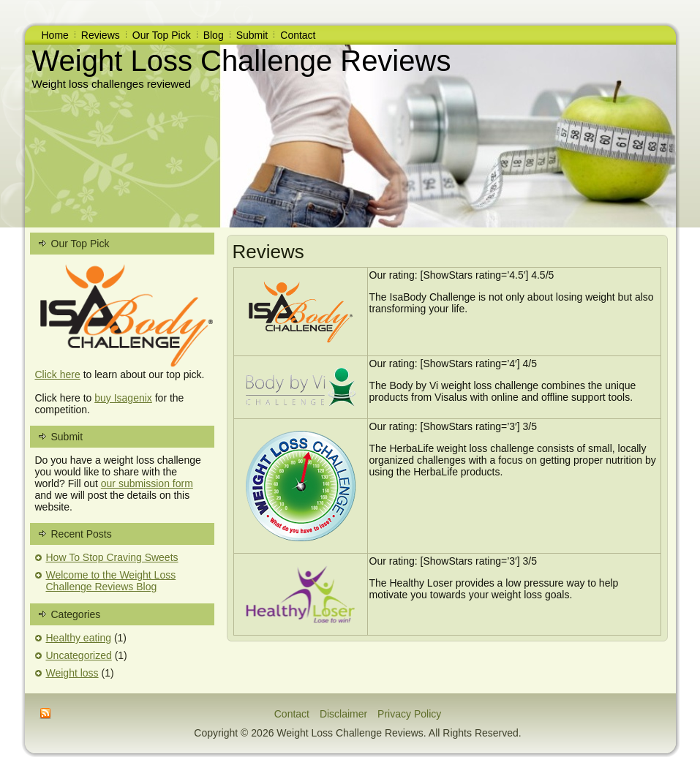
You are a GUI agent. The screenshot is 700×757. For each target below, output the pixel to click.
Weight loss (72, 673)
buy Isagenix (123, 398)
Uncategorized (79, 655)
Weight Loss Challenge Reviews (242, 61)
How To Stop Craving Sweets (112, 557)
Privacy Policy (409, 714)
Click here (58, 374)
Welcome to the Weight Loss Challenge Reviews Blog (111, 581)
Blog (214, 35)
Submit (252, 35)
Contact (298, 35)
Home (55, 35)
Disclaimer (343, 714)
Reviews (101, 35)
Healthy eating (79, 638)
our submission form (147, 483)
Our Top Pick (162, 35)
